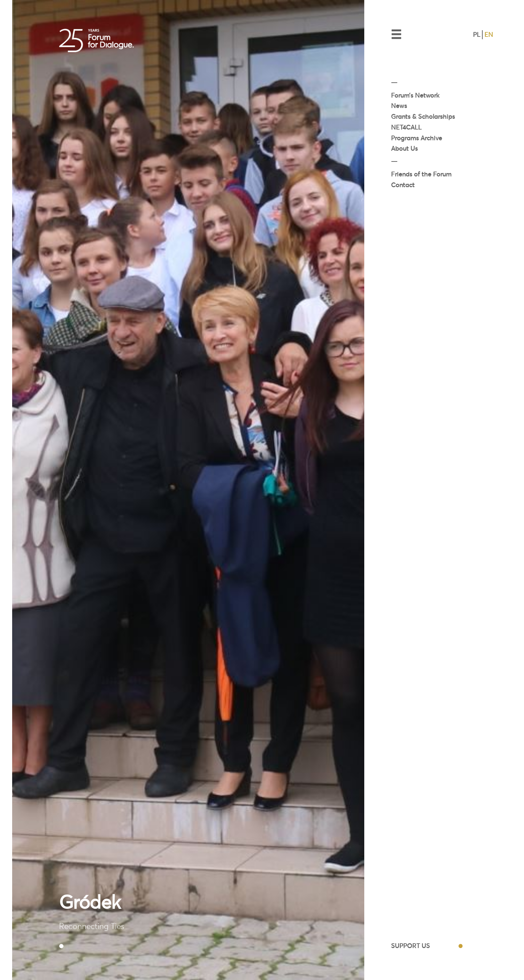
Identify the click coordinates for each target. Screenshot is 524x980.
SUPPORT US (410, 946)
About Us (404, 148)
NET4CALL (406, 127)
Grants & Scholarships (423, 117)
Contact (403, 185)
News (399, 106)
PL (477, 35)
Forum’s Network (415, 95)
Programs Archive (417, 138)
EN (489, 35)
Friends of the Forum (421, 174)
